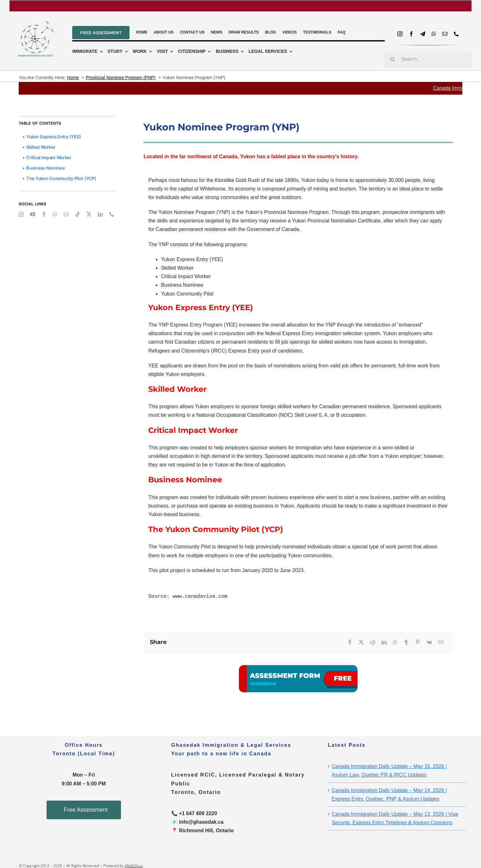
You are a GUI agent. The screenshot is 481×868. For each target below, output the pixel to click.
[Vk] (429, 642)
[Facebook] (350, 642)
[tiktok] (78, 214)
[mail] (445, 34)
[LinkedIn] (384, 642)
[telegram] (423, 34)
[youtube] (33, 214)
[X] (361, 642)
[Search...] (428, 59)
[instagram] (400, 34)
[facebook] (411, 34)
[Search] (393, 59)
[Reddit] (373, 642)
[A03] (298, 656)
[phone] (456, 34)
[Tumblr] (406, 642)
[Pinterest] (418, 642)
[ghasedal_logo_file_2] (36, 16)
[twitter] (89, 214)
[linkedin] (100, 214)
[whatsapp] (434, 34)
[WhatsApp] (395, 642)
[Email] (441, 642)
